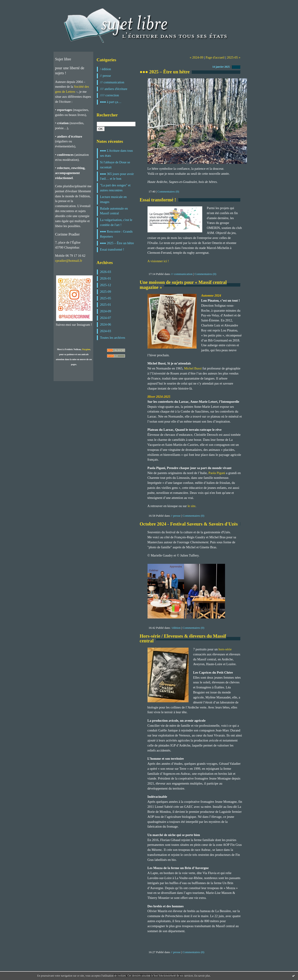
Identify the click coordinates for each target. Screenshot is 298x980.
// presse (106, 76)
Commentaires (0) (168, 191)
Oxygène (86, 349)
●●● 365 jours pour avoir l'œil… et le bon (117, 176)
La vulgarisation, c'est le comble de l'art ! (116, 222)
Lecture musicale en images (113, 199)
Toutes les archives (113, 338)
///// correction (110, 95)
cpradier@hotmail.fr (69, 261)
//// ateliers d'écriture (114, 89)
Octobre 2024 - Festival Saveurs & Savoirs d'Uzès (189, 524)
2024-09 (106, 311)
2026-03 (106, 272)
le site (192, 506)
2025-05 (106, 298)
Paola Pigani (217, 473)
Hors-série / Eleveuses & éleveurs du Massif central (183, 639)
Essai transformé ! (112, 249)
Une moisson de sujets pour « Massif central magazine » (183, 285)
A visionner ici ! (158, 261)
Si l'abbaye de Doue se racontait (115, 165)
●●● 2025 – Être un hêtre (117, 243)
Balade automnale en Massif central (114, 211)
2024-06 (106, 324)
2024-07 (106, 318)
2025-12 (106, 285)
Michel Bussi (193, 368)
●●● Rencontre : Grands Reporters (116, 234)
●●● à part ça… (111, 102)
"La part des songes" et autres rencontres (115, 188)
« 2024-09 (196, 57)
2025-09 (106, 292)
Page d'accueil (215, 57)
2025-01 (106, 305)
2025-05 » (234, 57)
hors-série (225, 649)
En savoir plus (202, 976)
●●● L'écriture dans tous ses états (117, 153)
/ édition (106, 69)
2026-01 (106, 278)
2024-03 (106, 331)
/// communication (112, 82)
